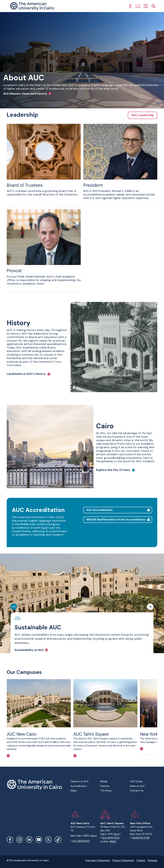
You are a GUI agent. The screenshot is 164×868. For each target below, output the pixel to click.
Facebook (10, 840)
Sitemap (152, 860)
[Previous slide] (143, 607)
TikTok (58, 840)
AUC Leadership (143, 115)
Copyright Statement (98, 860)
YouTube (39, 840)
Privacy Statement (123, 860)
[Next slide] (150, 607)
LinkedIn (29, 840)
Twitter (48, 840)
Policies (141, 860)
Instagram (20, 840)
